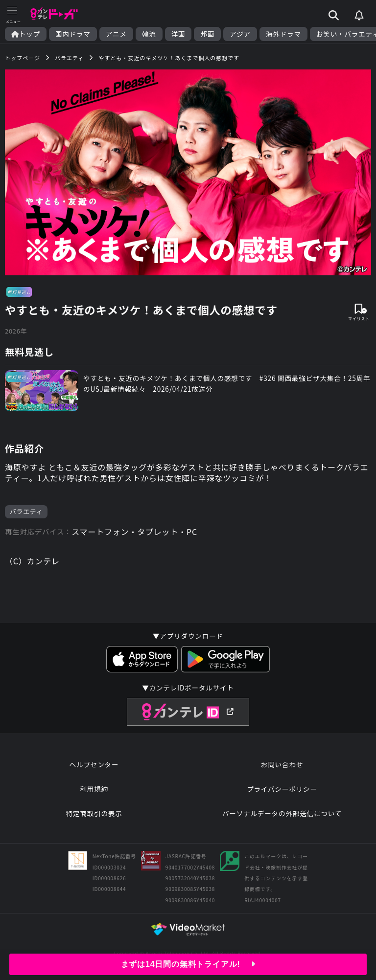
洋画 (178, 34)
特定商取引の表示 (94, 813)
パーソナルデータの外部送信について (282, 813)
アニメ (116, 34)
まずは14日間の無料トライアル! (188, 964)
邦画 (207, 34)
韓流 (149, 34)
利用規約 (94, 789)
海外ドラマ (283, 34)
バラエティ (26, 511)
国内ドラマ (73, 34)
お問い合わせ (282, 764)
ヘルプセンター (94, 764)
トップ (26, 34)
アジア (240, 34)
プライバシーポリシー (282, 789)
